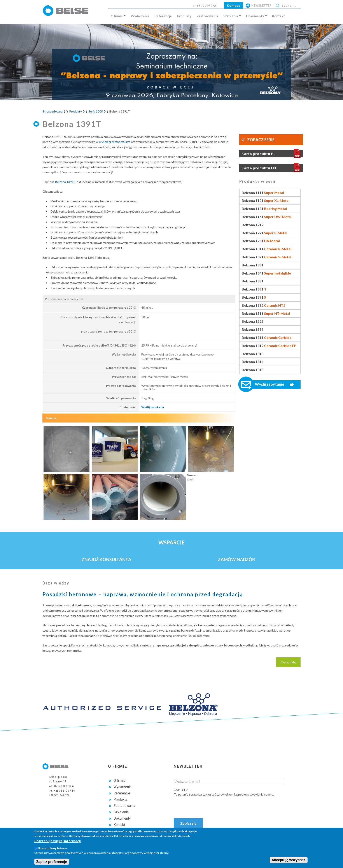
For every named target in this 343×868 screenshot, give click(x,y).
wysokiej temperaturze (115, 142)
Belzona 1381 (253, 281)
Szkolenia (232, 16)
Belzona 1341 (266, 273)
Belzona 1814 (253, 362)
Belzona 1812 (269, 346)
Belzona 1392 (263, 305)
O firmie (118, 16)
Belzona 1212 (253, 225)
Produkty (184, 16)
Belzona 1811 (267, 337)
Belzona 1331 (253, 265)
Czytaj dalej (291, 663)
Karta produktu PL (259, 154)
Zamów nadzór (237, 559)
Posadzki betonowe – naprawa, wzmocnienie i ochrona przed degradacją (143, 594)
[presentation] (207, 805)
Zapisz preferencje (52, 862)
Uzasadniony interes (53, 848)
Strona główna (52, 111)
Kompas (234, 5)
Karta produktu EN (259, 168)
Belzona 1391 (254, 289)
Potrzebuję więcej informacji (58, 841)
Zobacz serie (261, 140)
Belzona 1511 (266, 313)
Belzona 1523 (253, 321)
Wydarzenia (140, 16)
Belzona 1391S (65, 182)
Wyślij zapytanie (153, 407)
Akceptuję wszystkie (289, 860)
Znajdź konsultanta (106, 559)
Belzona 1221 (264, 233)
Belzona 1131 (264, 209)
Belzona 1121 (266, 200)
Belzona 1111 (263, 193)
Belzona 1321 (266, 257)
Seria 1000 (96, 111)
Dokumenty (256, 16)
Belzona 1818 (253, 370)
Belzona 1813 (253, 354)
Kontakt (278, 16)
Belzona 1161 (267, 217)
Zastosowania (207, 16)
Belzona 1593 (253, 329)
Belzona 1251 (261, 241)
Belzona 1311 (267, 249)
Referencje (163, 16)
